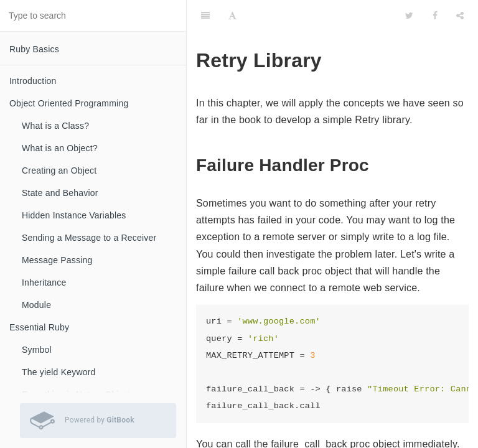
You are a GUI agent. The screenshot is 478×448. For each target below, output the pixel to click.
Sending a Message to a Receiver (89, 238)
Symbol (37, 350)
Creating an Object (59, 170)
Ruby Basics (34, 49)
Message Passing (57, 260)
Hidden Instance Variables (74, 215)
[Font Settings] (232, 16)
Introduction (33, 81)
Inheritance (44, 282)
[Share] (460, 16)
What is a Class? (55, 126)
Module (36, 305)
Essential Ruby (39, 327)
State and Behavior (60, 193)
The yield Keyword (59, 372)
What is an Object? (60, 148)
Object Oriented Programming (69, 103)
